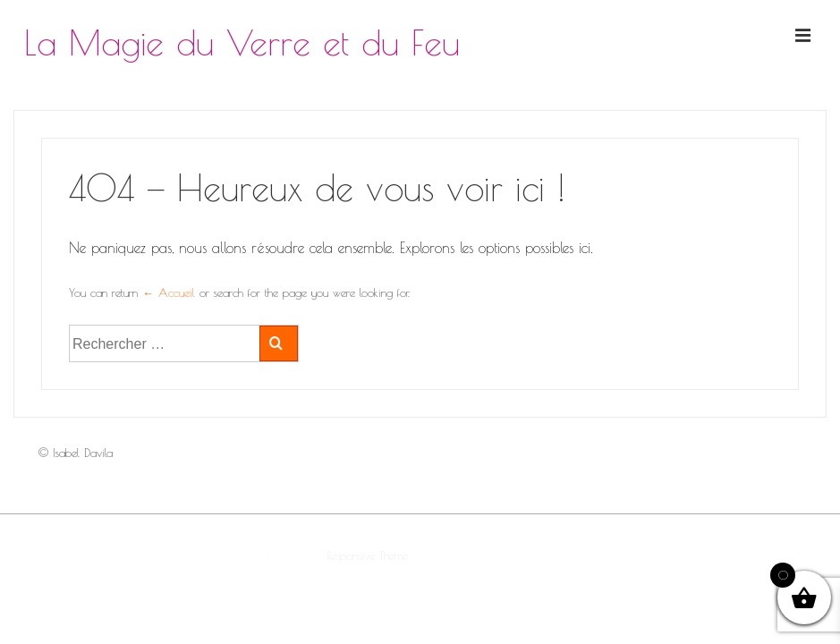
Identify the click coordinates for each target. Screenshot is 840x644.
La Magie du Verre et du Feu (242, 42)
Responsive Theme (367, 555)
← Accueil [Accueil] (169, 292)
